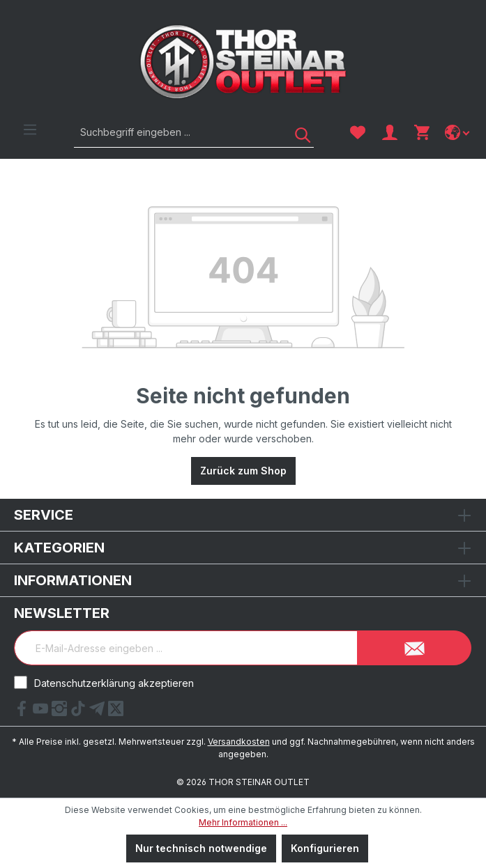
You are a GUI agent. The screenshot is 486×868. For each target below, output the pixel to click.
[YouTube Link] (42, 712)
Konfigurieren (325, 848)
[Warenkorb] (422, 132)
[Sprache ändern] (458, 132)
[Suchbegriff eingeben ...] (178, 132)
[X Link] (116, 712)
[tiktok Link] (80, 712)
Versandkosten (239, 742)
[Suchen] (298, 132)
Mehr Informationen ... (243, 822)
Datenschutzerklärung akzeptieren (114, 683)
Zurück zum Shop (243, 471)
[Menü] (30, 130)
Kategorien (59, 548)
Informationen (73, 580)
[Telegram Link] (99, 712)
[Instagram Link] (61, 712)
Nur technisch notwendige (201, 848)
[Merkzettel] (358, 132)
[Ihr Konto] (390, 132)
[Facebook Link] (23, 712)
